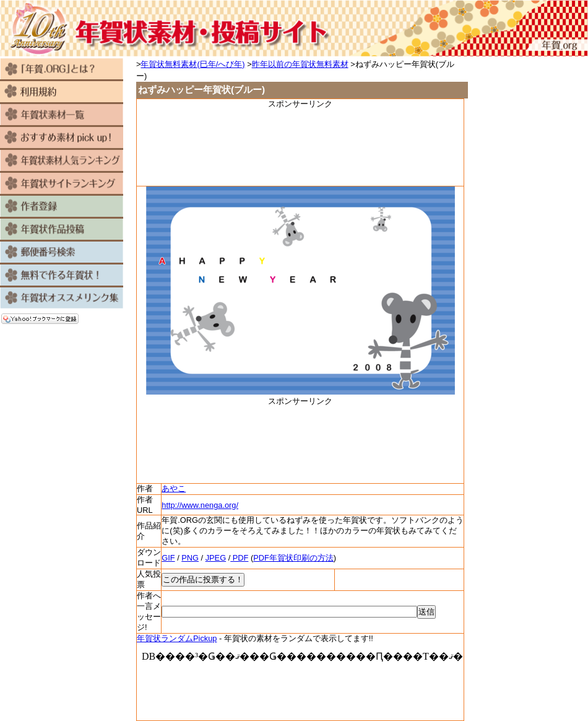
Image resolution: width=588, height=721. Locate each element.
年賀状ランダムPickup (177, 638)
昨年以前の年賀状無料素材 (300, 64)
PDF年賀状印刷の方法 (293, 558)
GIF (168, 558)
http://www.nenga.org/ (200, 505)
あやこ (174, 488)
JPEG (216, 558)
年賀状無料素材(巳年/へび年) (192, 64)
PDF (239, 558)
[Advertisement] (300, 147)
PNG (190, 558)
